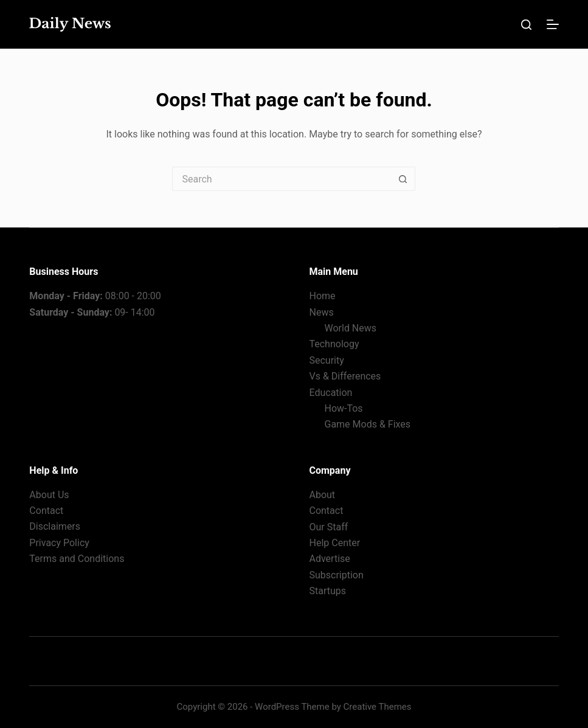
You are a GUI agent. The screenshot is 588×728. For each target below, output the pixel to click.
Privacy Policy (59, 543)
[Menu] (553, 24)
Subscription (336, 575)
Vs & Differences (345, 376)
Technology (334, 344)
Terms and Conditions (77, 559)
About (322, 495)
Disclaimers (55, 526)
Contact (46, 511)
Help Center (334, 543)
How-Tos (343, 408)
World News (350, 328)
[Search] (526, 25)
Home (322, 296)
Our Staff (328, 527)
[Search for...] (282, 179)
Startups (327, 591)
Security (326, 360)
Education (330, 393)
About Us (49, 495)
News (321, 312)
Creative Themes (378, 707)
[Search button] (403, 179)
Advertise (329, 559)
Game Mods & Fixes (367, 424)
